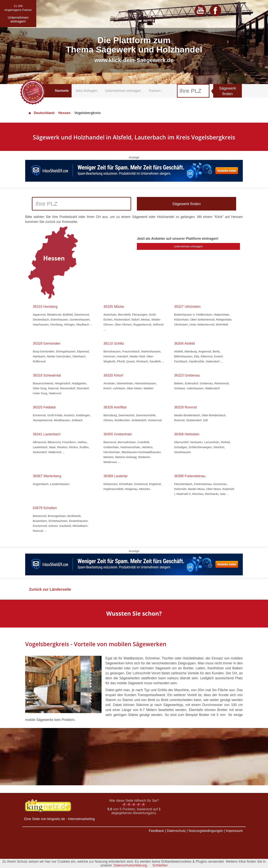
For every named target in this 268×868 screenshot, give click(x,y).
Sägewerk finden (228, 91)
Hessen (64, 113)
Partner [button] (155, 91)
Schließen (160, 865)
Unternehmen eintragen (123, 91)
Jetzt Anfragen (86, 91)
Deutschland (41, 113)
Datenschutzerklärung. (131, 865)
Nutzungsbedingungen (206, 831)
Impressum (234, 831)
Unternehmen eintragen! (188, 246)
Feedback (156, 831)
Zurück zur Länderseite (50, 589)
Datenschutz (176, 831)
